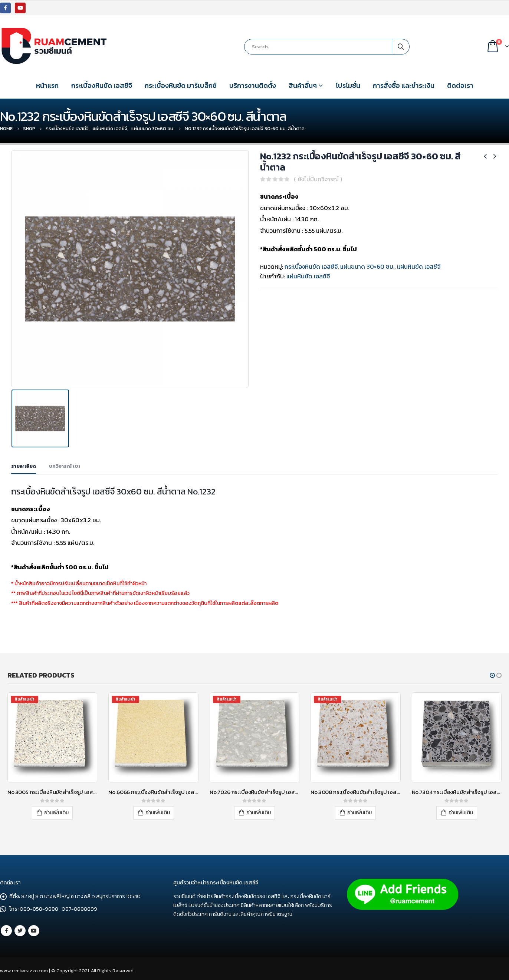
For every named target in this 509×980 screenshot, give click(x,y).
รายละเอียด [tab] (24, 466)
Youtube (34, 931)
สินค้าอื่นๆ (303, 85)
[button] (492, 675)
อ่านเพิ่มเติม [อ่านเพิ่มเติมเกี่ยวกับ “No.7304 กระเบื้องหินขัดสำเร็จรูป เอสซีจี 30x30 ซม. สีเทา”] (461, 813)
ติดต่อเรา (460, 85)
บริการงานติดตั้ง (253, 85)
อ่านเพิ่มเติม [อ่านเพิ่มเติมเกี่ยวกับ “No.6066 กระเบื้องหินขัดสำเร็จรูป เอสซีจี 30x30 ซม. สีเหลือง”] (158, 813)
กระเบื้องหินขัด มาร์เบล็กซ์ (181, 85)
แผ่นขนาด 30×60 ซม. (367, 266)
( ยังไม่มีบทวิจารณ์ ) (318, 179)
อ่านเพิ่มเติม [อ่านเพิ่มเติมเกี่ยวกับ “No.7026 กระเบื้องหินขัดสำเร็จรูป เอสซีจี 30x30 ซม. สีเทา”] (259, 813)
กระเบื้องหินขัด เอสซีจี (102, 85)
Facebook (6, 931)
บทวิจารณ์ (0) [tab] (65, 466)
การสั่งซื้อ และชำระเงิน (404, 85)
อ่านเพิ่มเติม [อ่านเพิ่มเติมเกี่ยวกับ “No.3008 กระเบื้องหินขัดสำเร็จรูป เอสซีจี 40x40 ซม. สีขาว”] (359, 813)
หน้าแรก (47, 85)
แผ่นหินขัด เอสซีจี (419, 266)
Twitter (20, 931)
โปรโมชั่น (348, 85)
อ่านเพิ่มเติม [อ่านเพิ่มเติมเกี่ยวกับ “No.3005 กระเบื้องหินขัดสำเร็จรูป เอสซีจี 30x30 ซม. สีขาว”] (56, 813)
